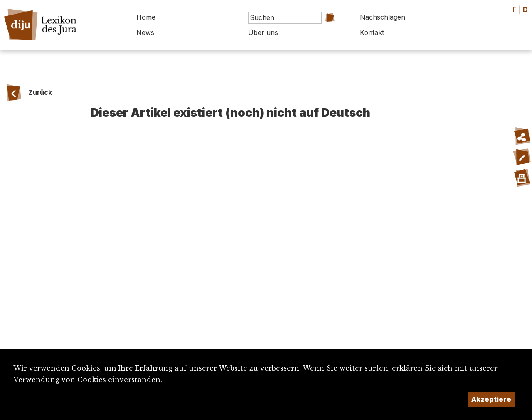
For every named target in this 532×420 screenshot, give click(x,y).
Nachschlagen (383, 17)
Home (146, 17)
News (145, 32)
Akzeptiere (491, 399)
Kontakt (372, 32)
